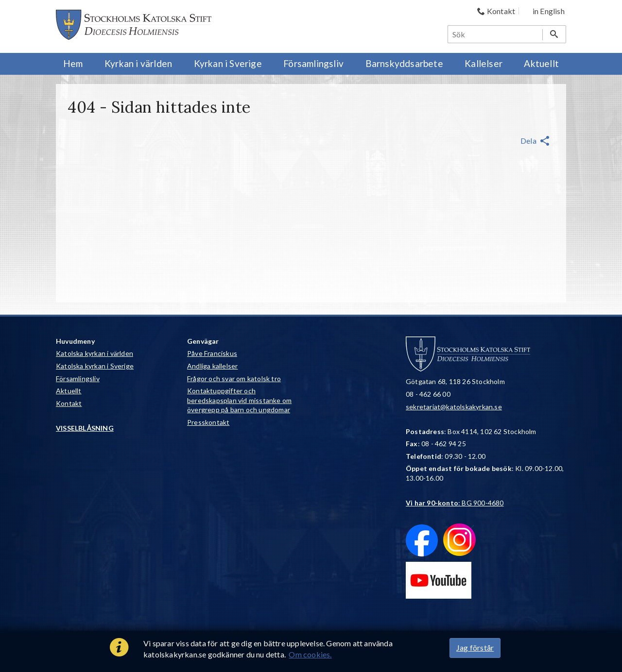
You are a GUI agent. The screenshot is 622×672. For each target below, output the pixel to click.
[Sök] (496, 34)
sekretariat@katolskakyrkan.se (454, 407)
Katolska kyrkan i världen (95, 353)
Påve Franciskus (212, 353)
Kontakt (69, 403)
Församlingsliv (78, 378)
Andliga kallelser (212, 366)
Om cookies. (310, 654)
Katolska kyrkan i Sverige (95, 366)
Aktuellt (69, 391)
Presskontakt (208, 422)
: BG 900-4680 (455, 503)
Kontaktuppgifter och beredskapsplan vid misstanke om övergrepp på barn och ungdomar (239, 400)
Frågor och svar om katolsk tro (234, 378)
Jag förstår (475, 647)
